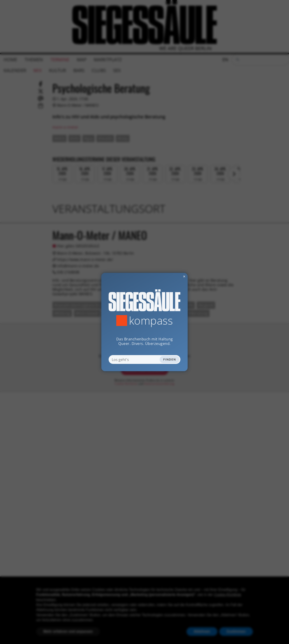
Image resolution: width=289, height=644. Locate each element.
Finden (170, 359)
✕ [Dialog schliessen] (173, 276)
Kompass (151, 321)
